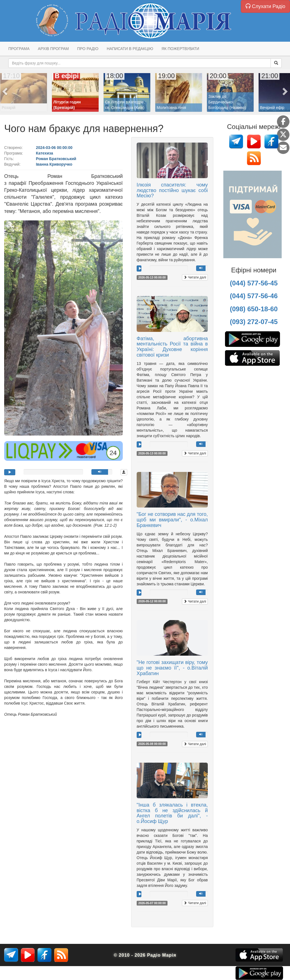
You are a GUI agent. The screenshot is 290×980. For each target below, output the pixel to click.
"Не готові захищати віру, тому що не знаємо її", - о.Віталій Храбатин (172, 668)
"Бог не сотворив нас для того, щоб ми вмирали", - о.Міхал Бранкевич (172, 520)
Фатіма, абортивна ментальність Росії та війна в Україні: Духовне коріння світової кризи (172, 347)
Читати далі (195, 277)
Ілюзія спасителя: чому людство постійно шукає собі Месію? (172, 190)
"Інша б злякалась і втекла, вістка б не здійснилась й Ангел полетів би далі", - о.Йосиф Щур (172, 813)
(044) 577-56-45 (254, 283)
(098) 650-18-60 (254, 309)
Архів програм (53, 49)
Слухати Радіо (265, 6)
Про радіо (88, 49)
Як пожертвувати (180, 49)
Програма (19, 49)
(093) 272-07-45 (254, 322)
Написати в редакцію (130, 49)
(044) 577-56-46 (254, 296)
